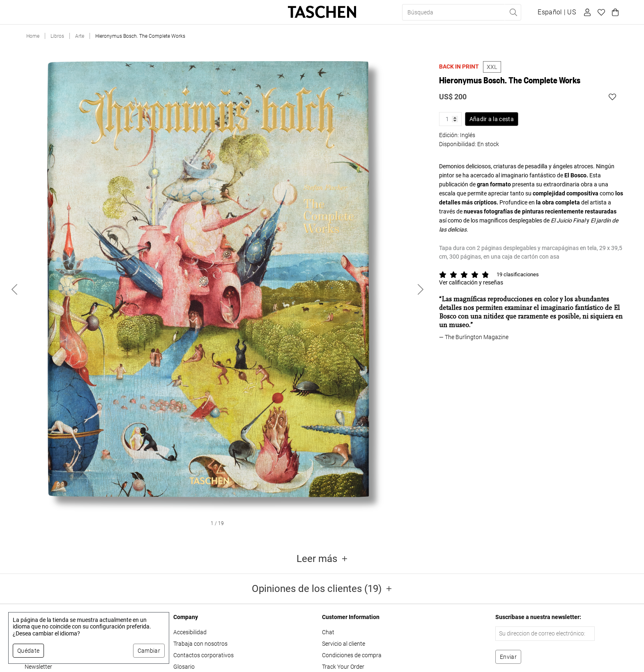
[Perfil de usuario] (586, 12)
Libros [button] (37, 12)
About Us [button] (209, 12)
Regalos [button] (139, 12)
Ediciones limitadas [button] (86, 12)
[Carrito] (614, 12)
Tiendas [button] (174, 12)
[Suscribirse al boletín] (508, 657)
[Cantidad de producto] (450, 119)
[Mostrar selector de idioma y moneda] (557, 12)
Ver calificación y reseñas (471, 282)
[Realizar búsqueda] (513, 12)
